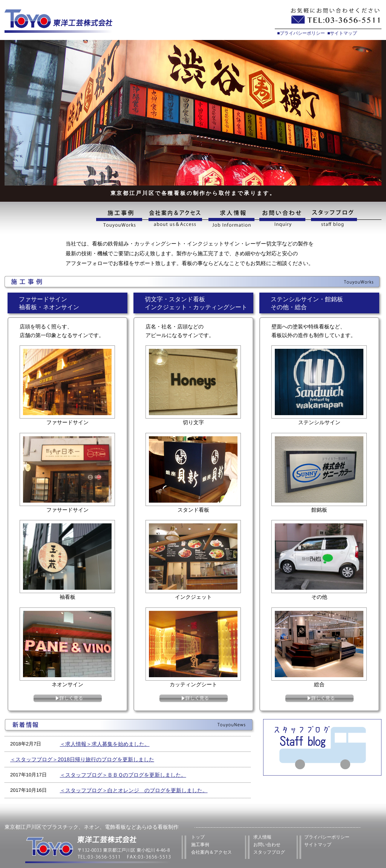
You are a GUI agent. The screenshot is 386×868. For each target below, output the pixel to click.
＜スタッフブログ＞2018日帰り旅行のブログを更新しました (82, 759)
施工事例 (121, 219)
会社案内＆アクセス (211, 852)
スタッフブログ (345, 219)
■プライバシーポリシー (301, 33)
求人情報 (231, 219)
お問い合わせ (283, 219)
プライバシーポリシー (327, 837)
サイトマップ (318, 845)
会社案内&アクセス (175, 219)
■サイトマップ (342, 33)
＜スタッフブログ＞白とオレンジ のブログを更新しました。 (134, 790)
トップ (198, 837)
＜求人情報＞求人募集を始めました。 (105, 744)
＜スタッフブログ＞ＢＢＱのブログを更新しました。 (123, 775)
